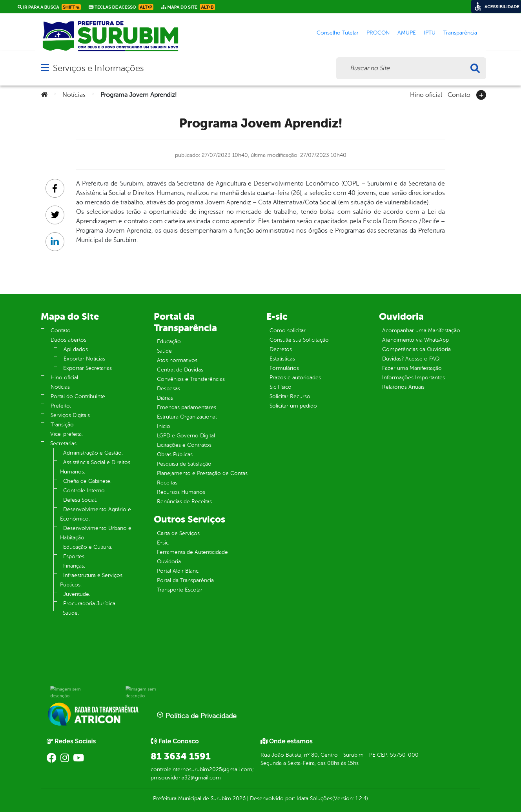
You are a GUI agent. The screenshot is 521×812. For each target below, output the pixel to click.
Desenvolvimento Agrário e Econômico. (96, 514)
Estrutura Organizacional (187, 417)
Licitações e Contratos (184, 445)
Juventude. (77, 594)
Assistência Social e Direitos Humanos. (95, 467)
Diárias (165, 398)
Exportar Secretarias (87, 368)
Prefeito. (61, 406)
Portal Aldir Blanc (178, 571)
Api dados (76, 349)
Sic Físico (281, 387)
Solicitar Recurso (290, 396)
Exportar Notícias (84, 359)
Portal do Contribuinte (78, 396)
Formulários (284, 368)
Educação (169, 341)
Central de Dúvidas (180, 370)
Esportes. (74, 556)
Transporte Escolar (180, 590)
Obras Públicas (175, 454)
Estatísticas (282, 359)
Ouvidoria (169, 562)
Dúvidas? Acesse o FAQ (411, 359)
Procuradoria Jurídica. (90, 604)
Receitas (167, 483)
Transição (62, 425)
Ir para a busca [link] (49, 7)
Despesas (169, 389)
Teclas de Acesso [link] (121, 7)
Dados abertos (68, 340)
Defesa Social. (80, 500)
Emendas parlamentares (187, 407)
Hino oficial (426, 94)
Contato (459, 94)
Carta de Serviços (178, 533)
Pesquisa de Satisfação (184, 464)
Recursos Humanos (181, 492)
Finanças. (74, 566)
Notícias (74, 95)
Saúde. (71, 613)
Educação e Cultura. (88, 547)
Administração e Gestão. (93, 453)
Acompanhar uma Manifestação (421, 330)
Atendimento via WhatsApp (415, 340)
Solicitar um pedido (293, 406)
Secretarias (63, 443)
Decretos (281, 349)
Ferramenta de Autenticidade (192, 552)
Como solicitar (288, 330)
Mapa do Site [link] (188, 7)
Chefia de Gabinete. (87, 481)
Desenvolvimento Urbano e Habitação (96, 533)
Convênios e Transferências (191, 379)
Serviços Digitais (70, 415)
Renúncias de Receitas (184, 502)
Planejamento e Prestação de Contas (202, 473)
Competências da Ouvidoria (416, 349)
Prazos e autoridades (295, 378)
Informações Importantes (414, 378)
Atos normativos (177, 360)
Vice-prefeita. (66, 434)
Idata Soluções (314, 798)
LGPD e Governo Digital (186, 436)
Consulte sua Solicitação (299, 340)
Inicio (164, 426)
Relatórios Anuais (403, 387)
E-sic (163, 543)
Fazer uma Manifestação (412, 368)
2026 (238, 798)
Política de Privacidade (197, 716)
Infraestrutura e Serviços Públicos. (91, 580)
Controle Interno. (85, 491)
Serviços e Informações (98, 68)
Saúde (164, 351)
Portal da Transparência (185, 580)
